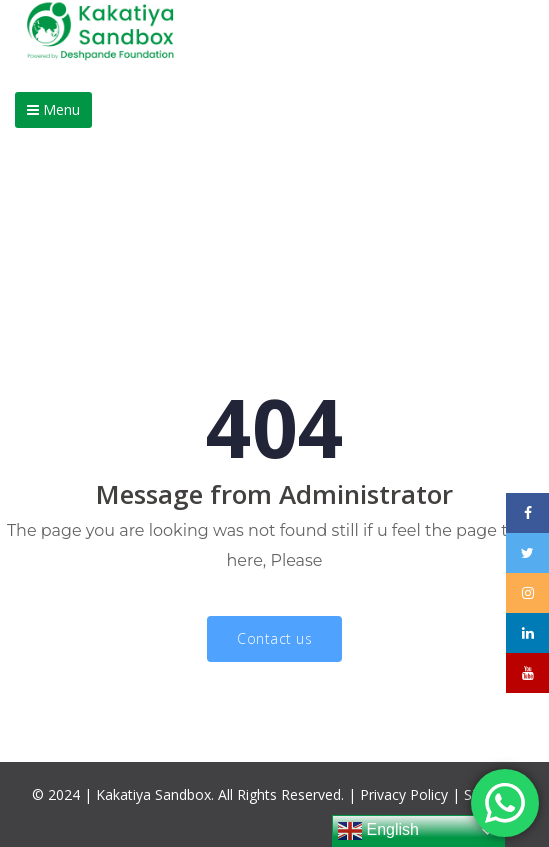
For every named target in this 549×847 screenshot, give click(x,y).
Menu (53, 109)
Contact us (274, 638)
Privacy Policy (404, 794)
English (378, 831)
